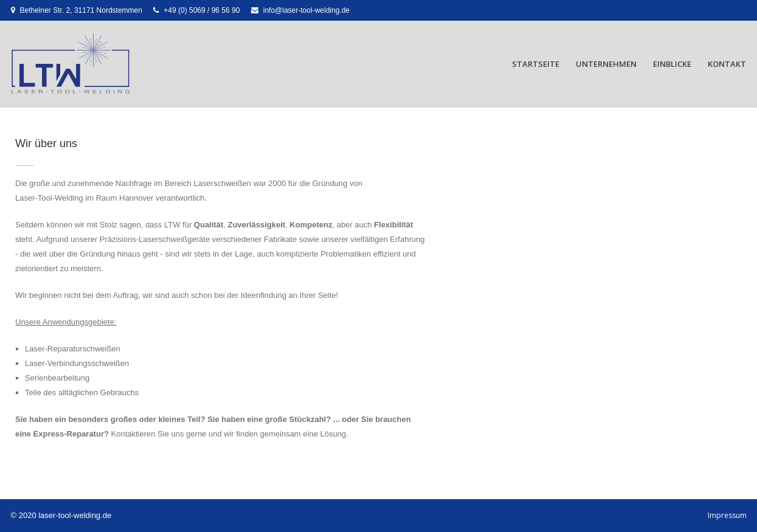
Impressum (727, 515)
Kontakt (727, 64)
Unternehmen (606, 64)
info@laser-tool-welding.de (306, 10)
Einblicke (672, 64)
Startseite (536, 64)
